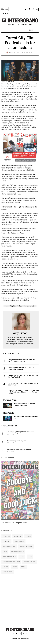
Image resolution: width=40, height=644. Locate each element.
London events (29, 307)
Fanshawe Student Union (11, 565)
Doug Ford (6, 545)
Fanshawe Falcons (17, 555)
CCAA (30, 560)
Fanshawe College (9, 550)
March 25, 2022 (27, 52)
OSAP (5, 555)
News (18, 52)
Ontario (15, 570)
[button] (33, 30)
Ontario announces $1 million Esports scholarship (24, 405)
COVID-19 (6, 540)
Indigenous (18, 540)
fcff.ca (26, 302)
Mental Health (8, 575)
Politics (28, 540)
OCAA (22, 560)
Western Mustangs (9, 560)
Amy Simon (12, 52)
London (5, 570)
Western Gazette (29, 565)
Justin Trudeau (19, 545)
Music (23, 570)
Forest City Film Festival (14, 307)
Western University (26, 550)
